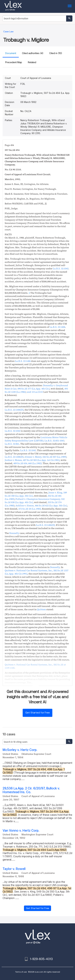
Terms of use (21, 972)
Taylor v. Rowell (14, 869)
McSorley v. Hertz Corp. (20, 750)
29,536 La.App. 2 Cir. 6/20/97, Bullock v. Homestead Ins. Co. (31, 790)
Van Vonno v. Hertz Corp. (21, 831)
